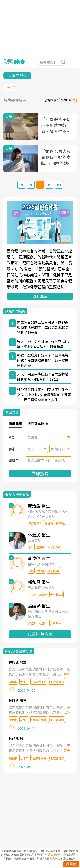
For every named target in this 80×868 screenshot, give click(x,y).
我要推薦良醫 (40, 634)
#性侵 (10, 88)
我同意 (71, 864)
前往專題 (40, 296)
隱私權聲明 (54, 855)
